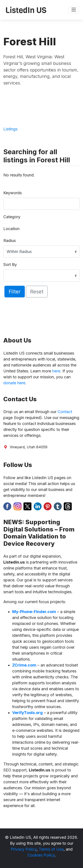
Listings (10, 129)
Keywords (13, 193)
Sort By (10, 265)
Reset (37, 292)
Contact (65, 412)
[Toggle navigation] (74, 10)
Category (12, 217)
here (56, 371)
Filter (15, 292)
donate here (14, 383)
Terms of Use (51, 849)
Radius (10, 241)
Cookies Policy (41, 855)
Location (11, 229)
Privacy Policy (24, 849)
